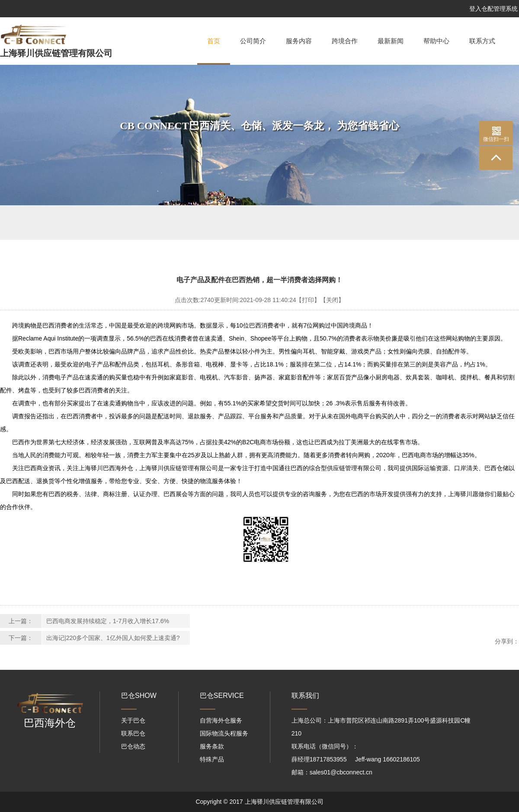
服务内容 (299, 41)
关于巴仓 (133, 720)
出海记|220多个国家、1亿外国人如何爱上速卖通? (113, 638)
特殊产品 (212, 759)
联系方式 (482, 41)
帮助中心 (436, 41)
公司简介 (253, 41)
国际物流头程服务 (224, 733)
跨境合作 (345, 41)
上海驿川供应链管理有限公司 (56, 53)
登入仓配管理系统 (493, 9)
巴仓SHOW (139, 696)
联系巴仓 (133, 733)
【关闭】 (332, 300)
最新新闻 (391, 41)
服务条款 (212, 746)
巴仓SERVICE (222, 696)
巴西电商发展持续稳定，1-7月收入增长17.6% (108, 621)
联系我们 (305, 696)
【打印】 (308, 300)
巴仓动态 (133, 746)
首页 (214, 51)
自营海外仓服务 (221, 720)
